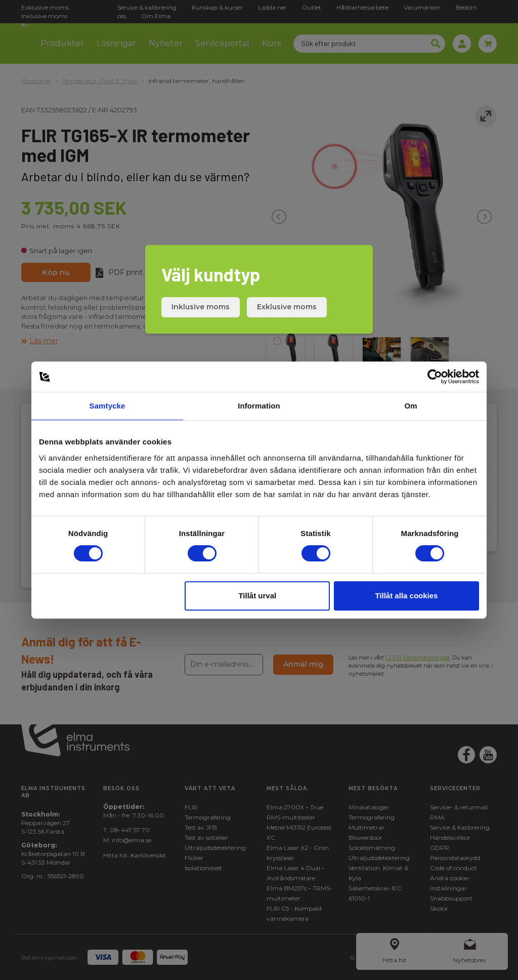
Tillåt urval (257, 596)
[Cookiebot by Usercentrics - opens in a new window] (435, 377)
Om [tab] (411, 406)
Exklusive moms (287, 307)
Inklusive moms (201, 307)
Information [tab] (259, 406)
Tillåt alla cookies (406, 596)
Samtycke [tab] (107, 406)
